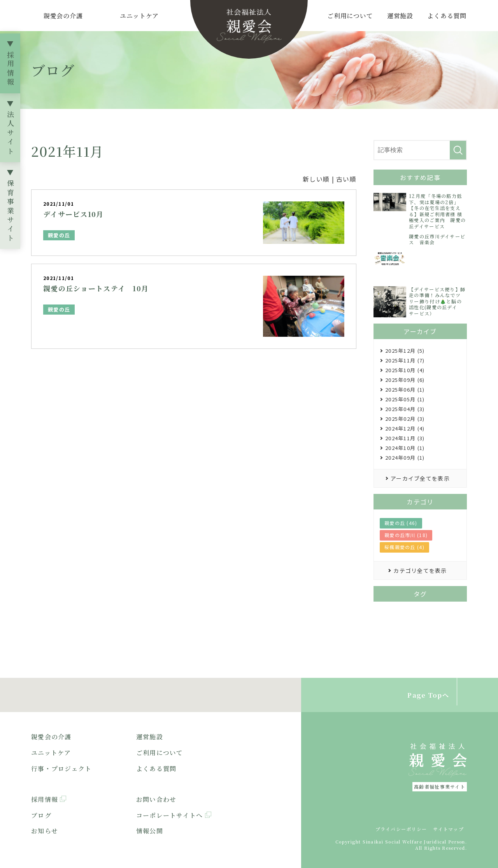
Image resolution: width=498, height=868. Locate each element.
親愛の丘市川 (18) (406, 535)
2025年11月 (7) (405, 360)
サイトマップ (448, 829)
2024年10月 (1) (405, 448)
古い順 (346, 179)
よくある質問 (447, 16)
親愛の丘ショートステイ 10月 (96, 288)
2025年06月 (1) (405, 389)
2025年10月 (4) (405, 370)
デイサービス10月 (74, 214)
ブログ (41, 815)
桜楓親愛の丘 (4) (404, 547)
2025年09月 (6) (405, 380)
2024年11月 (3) (405, 438)
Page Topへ (428, 695)
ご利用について (350, 16)
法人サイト (11, 134)
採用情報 (11, 69)
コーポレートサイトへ (170, 815)
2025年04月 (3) (405, 409)
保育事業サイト (11, 212)
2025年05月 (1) (405, 399)
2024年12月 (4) (405, 428)
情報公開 (150, 831)
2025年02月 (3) (405, 419)
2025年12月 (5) (405, 351)
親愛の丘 (59, 235)
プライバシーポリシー (401, 829)
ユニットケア (139, 16)
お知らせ (45, 831)
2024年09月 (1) (405, 458)
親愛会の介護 (63, 16)
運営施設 (400, 16)
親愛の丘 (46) (401, 523)
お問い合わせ (156, 799)
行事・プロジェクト (61, 769)
